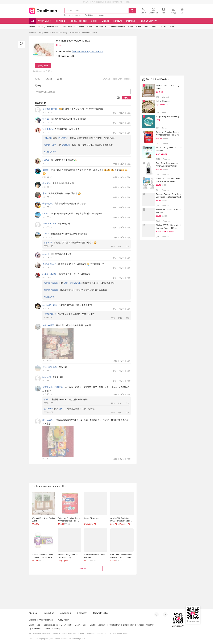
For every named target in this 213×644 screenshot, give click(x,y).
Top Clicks (60, 21)
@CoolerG (49, 409)
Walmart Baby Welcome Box (88, 51)
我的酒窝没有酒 (50, 305)
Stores (94, 21)
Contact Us (49, 613)
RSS (165, 614)
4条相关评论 (50, 297)
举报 (114, 113)
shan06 (46, 160)
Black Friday (129, 625)
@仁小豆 (48, 242)
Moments (131, 21)
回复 (129, 113)
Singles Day (115, 625)
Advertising (66, 613)
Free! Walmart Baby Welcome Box (83, 33)
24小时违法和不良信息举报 (40, 634)
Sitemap (32, 620)
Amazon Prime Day (145, 625)
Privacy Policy (63, 620)
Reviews (118, 21)
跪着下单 (47, 183)
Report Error (117, 79)
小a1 (45, 193)
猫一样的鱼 (48, 420)
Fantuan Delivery (148, 21)
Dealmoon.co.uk (51, 625)
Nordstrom (68, 15)
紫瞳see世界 (48, 325)
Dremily (46, 234)
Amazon (79, 15)
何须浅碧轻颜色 (50, 367)
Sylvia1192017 (49, 224)
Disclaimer (82, 613)
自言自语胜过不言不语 (53, 387)
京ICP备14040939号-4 (119, 634)
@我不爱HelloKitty (72, 283)
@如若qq (48, 138)
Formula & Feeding (59, 33)
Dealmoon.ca (35, 625)
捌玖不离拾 (48, 129)
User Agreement (46, 620)
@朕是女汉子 (50, 314)
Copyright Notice (101, 613)
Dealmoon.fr (66, 625)
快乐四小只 (48, 203)
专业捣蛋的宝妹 (50, 109)
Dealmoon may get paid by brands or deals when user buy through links (57, 639)
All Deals (32, 33)
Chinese (127, 79)
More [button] (83, 568)
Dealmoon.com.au (98, 625)
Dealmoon (43, 10)
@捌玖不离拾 (50, 145)
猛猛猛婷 (47, 377)
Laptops (101, 15)
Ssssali (46, 170)
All (32, 21)
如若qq (46, 119)
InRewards (37, 628)
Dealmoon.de (81, 625)
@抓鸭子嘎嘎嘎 (51, 283)
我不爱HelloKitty (50, 274)
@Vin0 (47, 399)
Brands (105, 21)
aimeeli (46, 254)
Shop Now (43, 66)
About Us (33, 613)
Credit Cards (90, 15)
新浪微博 (156, 614)
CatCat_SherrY (49, 264)
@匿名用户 (63, 138)
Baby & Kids (44, 33)
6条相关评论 (50, 152)
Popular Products (78, 21)
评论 (126, 98)
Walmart (106, 79)
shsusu (46, 214)
